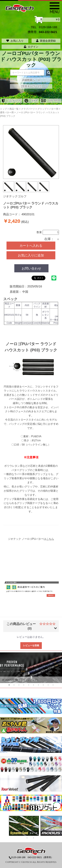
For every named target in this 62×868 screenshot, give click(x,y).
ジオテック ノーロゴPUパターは (31, 539)
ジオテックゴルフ (15, 196)
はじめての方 (11, 101)
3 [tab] (19, 685)
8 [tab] (43, 685)
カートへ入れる (31, 246)
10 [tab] (53, 685)
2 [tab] (14, 685)
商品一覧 (14, 109)
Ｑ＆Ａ (31, 101)
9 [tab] (48, 685)
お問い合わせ (51, 100)
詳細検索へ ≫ (31, 80)
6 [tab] (34, 685)
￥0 (48, 20)
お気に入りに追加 (31, 255)
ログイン (31, 47)
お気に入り (15, 41)
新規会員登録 (46, 41)
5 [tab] (29, 685)
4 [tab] (24, 685)
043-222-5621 (48, 32)
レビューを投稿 (31, 645)
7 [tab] (38, 685)
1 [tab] (9, 685)
